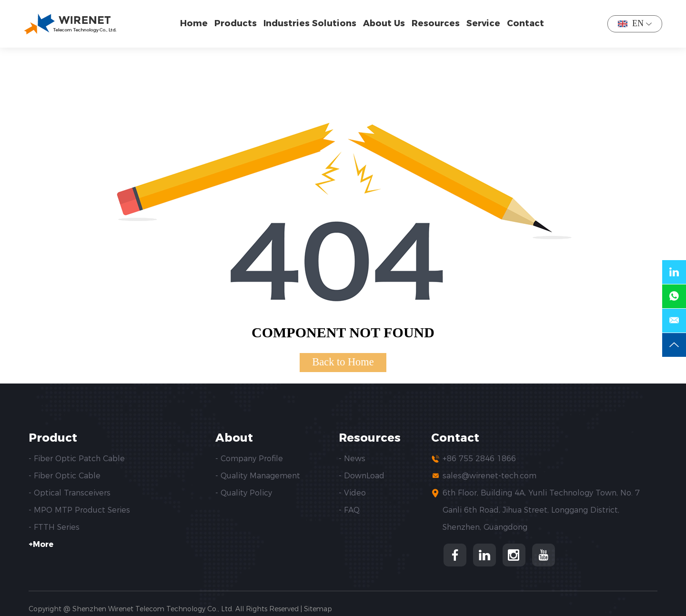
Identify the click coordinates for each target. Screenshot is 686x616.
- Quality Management (258, 476)
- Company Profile (249, 459)
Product (53, 438)
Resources (436, 23)
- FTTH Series (54, 527)
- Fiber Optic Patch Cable (77, 459)
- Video (352, 493)
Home (194, 23)
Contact (525, 23)
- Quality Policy (244, 493)
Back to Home (343, 362)
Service (483, 23)
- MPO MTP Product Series (79, 510)
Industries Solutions (310, 23)
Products (236, 23)
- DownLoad (362, 476)
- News (352, 459)
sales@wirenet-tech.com (489, 476)
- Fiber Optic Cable (65, 476)
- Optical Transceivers (70, 493)
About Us (384, 23)
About (234, 438)
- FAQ (349, 510)
